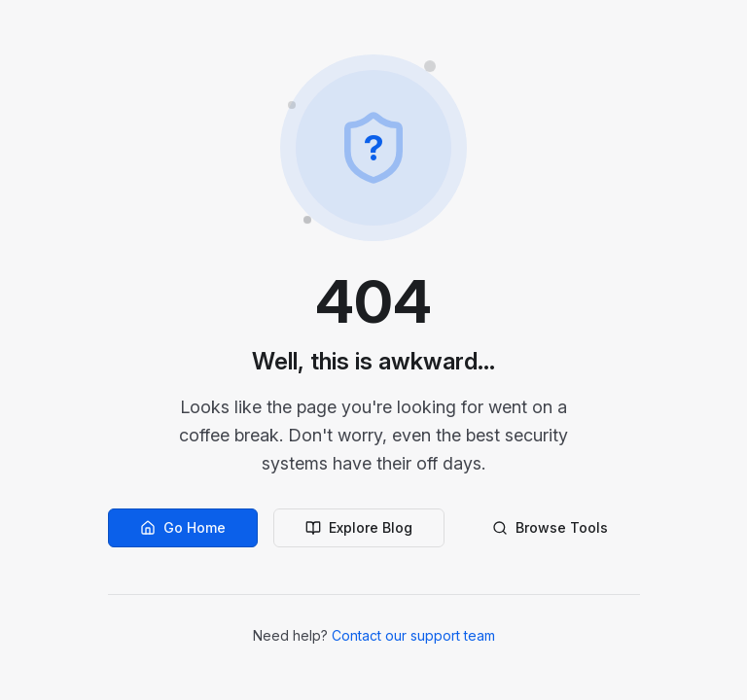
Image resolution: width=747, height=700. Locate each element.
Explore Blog (359, 527)
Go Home (183, 527)
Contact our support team (413, 635)
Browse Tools (550, 527)
